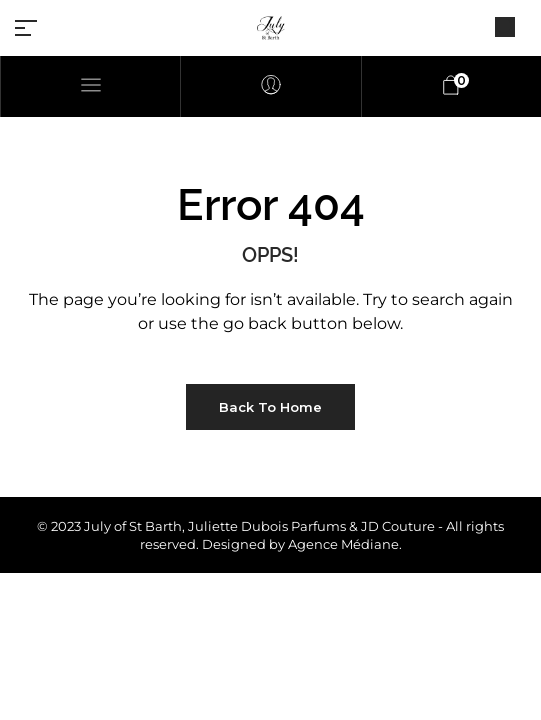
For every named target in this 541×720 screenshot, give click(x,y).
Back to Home (270, 407)
